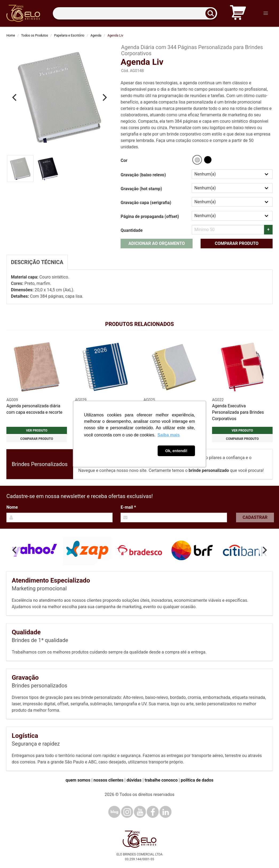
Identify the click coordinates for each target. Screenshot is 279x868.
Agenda (96, 35)
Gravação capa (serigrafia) (146, 203)
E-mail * (128, 507)
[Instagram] (127, 812)
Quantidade (131, 230)
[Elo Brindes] (23, 13)
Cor (124, 160)
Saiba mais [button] (169, 435)
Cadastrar (255, 517)
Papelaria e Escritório (69, 35)
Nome (12, 507)
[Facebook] (153, 812)
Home (11, 35)
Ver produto (37, 431)
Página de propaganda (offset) (150, 216)
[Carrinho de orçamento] (238, 13)
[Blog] (114, 812)
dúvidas (134, 780)
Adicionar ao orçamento (157, 243)
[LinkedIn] (166, 812)
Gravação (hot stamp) (141, 189)
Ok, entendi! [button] (176, 451)
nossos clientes (109, 780)
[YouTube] (140, 812)
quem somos (78, 780)
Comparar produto (237, 243)
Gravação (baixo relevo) (143, 175)
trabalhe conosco (161, 780)
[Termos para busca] (135, 13)
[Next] (104, 97)
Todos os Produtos (35, 35)
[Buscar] (212, 13)
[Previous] (15, 97)
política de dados (197, 780)
